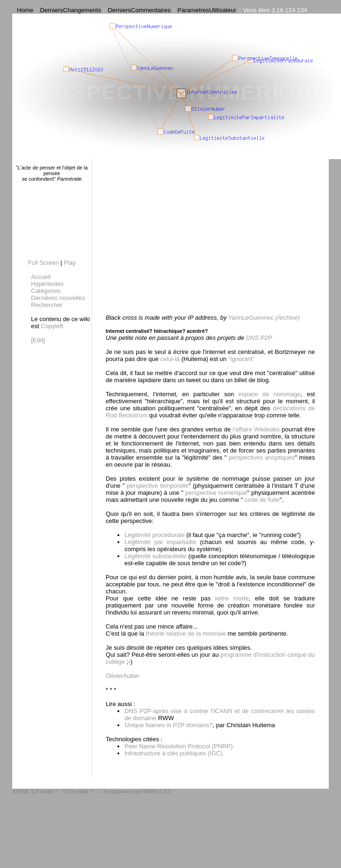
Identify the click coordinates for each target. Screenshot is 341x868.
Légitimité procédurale (155, 535)
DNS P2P (259, 338)
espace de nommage (269, 394)
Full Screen (43, 263)
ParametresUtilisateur (207, 10)
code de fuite (261, 500)
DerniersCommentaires (139, 10)
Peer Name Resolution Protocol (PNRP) (178, 746)
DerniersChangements (70, 10)
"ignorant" (241, 359)
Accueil (41, 277)
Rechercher (47, 305)
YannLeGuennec (251, 318)
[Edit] (38, 340)
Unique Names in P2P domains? (169, 725)
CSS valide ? (78, 791)
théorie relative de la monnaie (186, 634)
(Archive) (287, 318)
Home (25, 10)
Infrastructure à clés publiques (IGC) (174, 753)
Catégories (46, 291)
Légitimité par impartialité (160, 542)
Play (70, 263)
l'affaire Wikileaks (256, 429)
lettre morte (232, 598)
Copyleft (52, 326)
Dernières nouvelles (58, 298)
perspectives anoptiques (260, 457)
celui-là (170, 359)
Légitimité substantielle (155, 556)
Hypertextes (47, 284)
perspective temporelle (156, 486)
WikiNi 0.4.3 (157, 791)
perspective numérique (215, 493)
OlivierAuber (123, 676)
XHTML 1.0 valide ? (35, 791)
